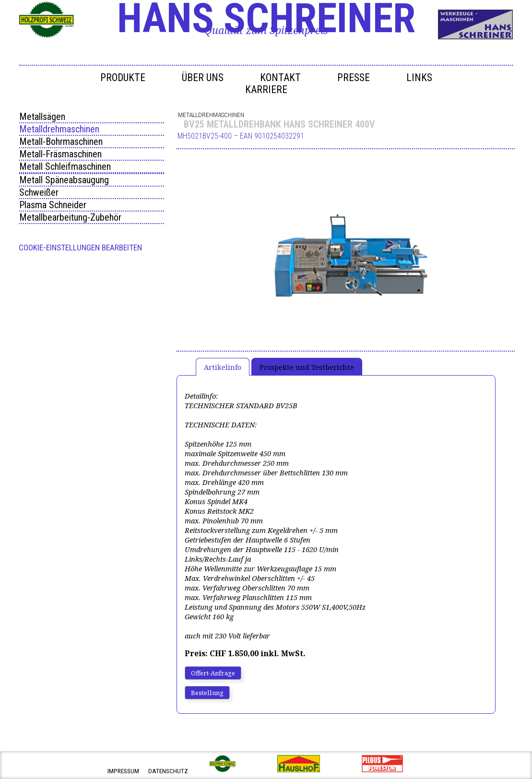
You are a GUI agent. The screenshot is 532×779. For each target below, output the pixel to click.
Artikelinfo (223, 367)
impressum (123, 771)
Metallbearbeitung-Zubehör (70, 217)
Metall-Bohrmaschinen (61, 142)
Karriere (266, 89)
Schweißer (39, 192)
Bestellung (207, 693)
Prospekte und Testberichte (307, 367)
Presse (354, 77)
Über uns (203, 77)
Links (419, 77)
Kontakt (280, 77)
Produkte (123, 77)
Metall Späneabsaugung (64, 180)
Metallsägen (42, 117)
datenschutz (168, 771)
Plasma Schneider (53, 205)
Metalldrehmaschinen (59, 129)
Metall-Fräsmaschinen (60, 154)
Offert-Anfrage (213, 673)
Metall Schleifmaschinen (65, 166)
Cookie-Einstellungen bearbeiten (80, 248)
